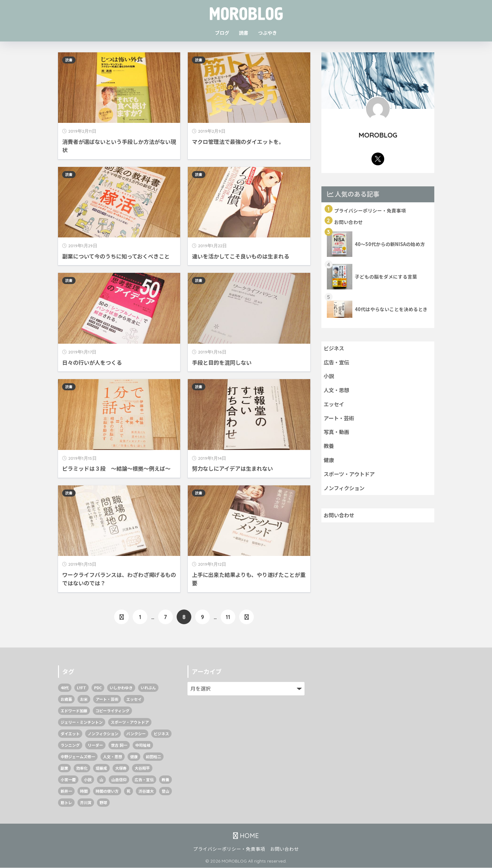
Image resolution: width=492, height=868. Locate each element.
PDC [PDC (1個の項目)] (98, 688)
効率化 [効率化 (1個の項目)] (82, 768)
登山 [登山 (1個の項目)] (165, 791)
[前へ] (121, 617)
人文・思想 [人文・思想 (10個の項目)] (113, 757)
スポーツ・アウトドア (351, 477)
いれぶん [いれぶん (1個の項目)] (148, 688)
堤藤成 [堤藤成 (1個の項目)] (101, 768)
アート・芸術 (340, 420)
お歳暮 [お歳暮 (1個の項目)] (66, 699)
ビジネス (334, 349)
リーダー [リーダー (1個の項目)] (95, 745)
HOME (246, 836)
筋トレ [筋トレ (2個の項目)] (66, 803)
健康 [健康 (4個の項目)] (134, 757)
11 (228, 617)
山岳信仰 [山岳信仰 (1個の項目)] (119, 780)
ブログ (222, 33)
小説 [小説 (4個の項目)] (88, 780)
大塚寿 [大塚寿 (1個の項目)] (121, 768)
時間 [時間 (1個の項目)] (84, 791)
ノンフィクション (345, 491)
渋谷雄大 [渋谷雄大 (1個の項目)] (146, 791)
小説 (329, 378)
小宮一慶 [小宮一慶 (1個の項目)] (68, 780)
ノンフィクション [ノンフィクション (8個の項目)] (103, 734)
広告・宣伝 (337, 363)
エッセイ (334, 406)
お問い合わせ (340, 519)
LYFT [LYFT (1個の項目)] (81, 688)
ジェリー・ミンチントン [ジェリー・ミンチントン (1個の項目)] (82, 722)
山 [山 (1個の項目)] (101, 780)
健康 (329, 463)
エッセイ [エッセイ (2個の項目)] (134, 699)
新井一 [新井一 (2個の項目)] (66, 791)
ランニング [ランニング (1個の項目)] (70, 745)
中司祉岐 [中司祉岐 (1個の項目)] (143, 745)
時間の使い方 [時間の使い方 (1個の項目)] (107, 791)
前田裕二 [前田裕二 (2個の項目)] (153, 757)
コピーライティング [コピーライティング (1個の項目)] (112, 711)
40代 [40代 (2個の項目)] (65, 688)
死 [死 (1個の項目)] (129, 791)
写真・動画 (337, 434)
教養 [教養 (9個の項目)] (165, 780)
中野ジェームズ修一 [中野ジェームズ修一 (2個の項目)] (78, 757)
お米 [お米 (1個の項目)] (84, 699)
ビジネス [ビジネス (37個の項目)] (161, 734)
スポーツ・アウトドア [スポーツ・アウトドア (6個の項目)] (130, 722)
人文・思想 (337, 392)
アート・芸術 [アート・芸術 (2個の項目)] (107, 699)
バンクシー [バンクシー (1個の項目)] (136, 734)
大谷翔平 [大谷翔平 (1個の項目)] (142, 768)
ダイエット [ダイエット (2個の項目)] (70, 734)
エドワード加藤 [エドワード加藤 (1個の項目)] (74, 711)
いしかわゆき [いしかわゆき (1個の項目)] (121, 688)
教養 (329, 449)
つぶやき (268, 33)
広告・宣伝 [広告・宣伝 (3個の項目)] (144, 780)
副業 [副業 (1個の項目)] (64, 768)
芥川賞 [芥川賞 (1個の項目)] (86, 803)
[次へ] (246, 617)
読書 (244, 33)
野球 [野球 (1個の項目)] (103, 803)
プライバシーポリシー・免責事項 (229, 849)
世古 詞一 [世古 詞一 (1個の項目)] (119, 745)
